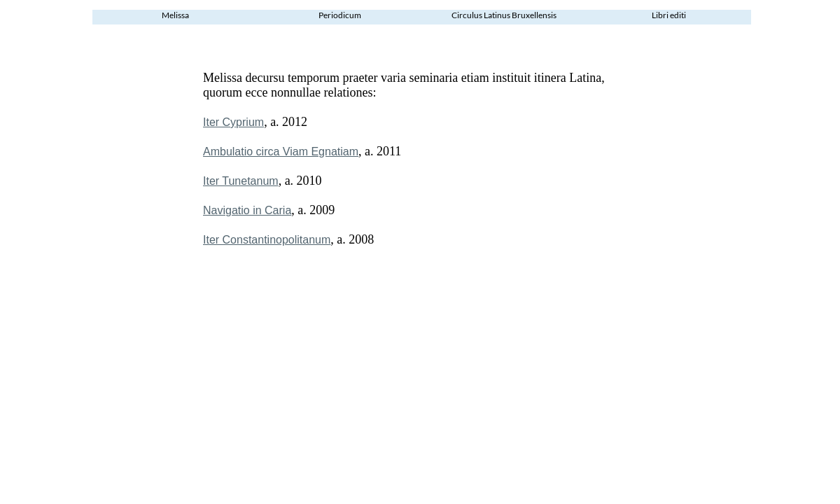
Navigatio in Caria (247, 210)
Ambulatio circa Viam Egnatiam (281, 152)
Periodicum (340, 15)
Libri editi (669, 15)
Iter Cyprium (233, 122)
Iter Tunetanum (241, 181)
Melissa (175, 15)
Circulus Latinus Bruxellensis (504, 15)
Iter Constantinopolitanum (267, 240)
